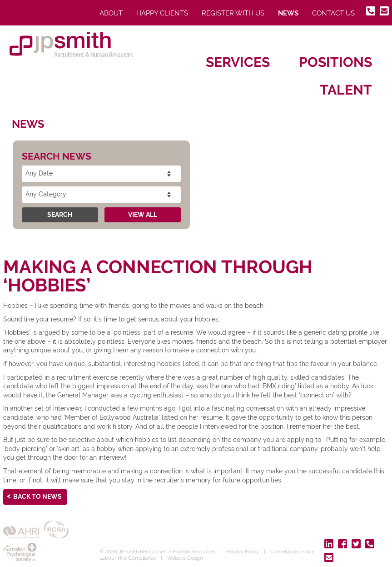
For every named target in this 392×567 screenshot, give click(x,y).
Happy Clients (162, 13)
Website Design (185, 558)
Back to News (37, 497)
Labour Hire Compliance (128, 558)
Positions (335, 62)
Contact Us (333, 13)
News (288, 13)
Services (238, 62)
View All (143, 215)
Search (60, 215)
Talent (346, 90)
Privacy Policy (243, 552)
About (111, 13)
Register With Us (233, 13)
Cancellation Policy (292, 552)
